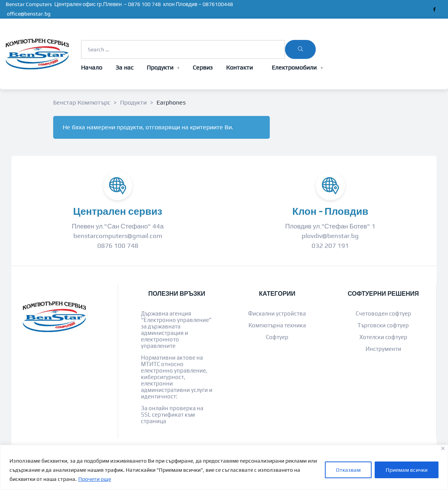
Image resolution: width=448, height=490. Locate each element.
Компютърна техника (277, 325)
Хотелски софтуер (383, 337)
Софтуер (277, 337)
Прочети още (95, 479)
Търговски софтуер (383, 325)
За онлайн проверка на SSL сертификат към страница (172, 415)
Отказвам (348, 470)
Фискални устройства (277, 313)
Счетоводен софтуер (383, 313)
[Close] (443, 448)
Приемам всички (407, 470)
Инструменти (383, 349)
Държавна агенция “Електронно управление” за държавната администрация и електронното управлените (176, 330)
